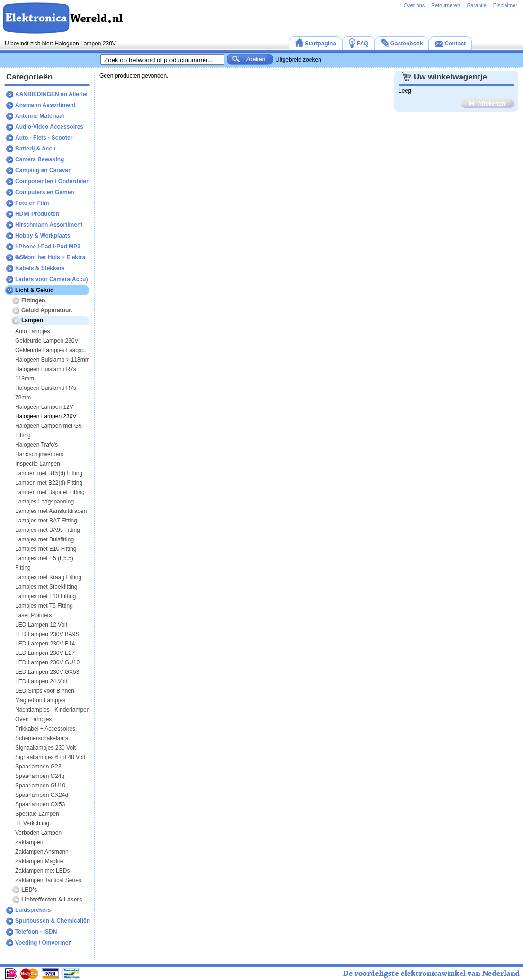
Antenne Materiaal (40, 116)
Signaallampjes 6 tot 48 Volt (50, 757)
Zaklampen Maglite (39, 861)
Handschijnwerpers (39, 454)
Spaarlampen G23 (38, 767)
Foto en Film (32, 203)
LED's (29, 890)
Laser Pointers (33, 615)
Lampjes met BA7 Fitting (46, 521)
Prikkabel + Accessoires (45, 729)
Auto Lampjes (32, 331)
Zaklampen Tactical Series (48, 880)
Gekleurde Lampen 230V (47, 341)
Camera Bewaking (40, 159)
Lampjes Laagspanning (44, 502)
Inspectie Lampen (38, 464)
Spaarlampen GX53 (40, 804)
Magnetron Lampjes (40, 700)
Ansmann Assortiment (45, 105)
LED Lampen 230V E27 (45, 653)
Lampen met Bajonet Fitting (50, 492)
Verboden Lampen (38, 833)
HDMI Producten (37, 214)
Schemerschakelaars (42, 738)
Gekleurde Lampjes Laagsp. (51, 350)
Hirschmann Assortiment (49, 225)
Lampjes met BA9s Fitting (48, 530)
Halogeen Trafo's (36, 445)
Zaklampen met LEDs (42, 871)
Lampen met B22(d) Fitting (49, 483)
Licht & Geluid (34, 290)
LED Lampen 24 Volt (41, 681)
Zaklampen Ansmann (42, 852)
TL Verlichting (32, 823)
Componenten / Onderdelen (52, 181)
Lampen (32, 320)
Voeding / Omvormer (43, 943)
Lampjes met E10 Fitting (46, 549)
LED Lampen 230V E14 (45, 644)
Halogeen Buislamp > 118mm (53, 360)
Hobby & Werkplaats (43, 236)
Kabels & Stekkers (40, 268)
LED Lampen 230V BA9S (47, 634)
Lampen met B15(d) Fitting (49, 473)
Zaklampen (29, 842)
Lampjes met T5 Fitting (44, 606)
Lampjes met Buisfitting (44, 539)
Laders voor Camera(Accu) (51, 279)
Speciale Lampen (37, 814)
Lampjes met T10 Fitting (46, 596)
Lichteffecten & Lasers (52, 900)
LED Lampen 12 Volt (41, 625)
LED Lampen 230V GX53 (47, 672)
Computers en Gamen (45, 192)
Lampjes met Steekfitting (46, 587)
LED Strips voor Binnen (45, 691)
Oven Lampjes (33, 719)
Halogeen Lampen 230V (85, 44)
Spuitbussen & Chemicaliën (53, 921)
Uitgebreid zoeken (298, 60)
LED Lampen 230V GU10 (47, 662)
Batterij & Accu (35, 149)
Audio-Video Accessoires (49, 127)
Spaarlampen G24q (40, 776)
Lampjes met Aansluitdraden (51, 511)
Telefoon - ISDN (36, 932)
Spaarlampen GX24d (42, 795)
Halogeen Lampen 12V (44, 407)
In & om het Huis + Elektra (50, 257)
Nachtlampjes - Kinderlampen (52, 710)
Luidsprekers (33, 910)
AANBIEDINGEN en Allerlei (51, 94)
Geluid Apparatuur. (47, 310)
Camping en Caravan (43, 170)
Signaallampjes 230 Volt (45, 748)
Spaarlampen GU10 (40, 786)
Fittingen (33, 300)
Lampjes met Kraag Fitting (48, 577)
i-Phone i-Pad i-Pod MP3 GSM (48, 248)
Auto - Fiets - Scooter (44, 138)
